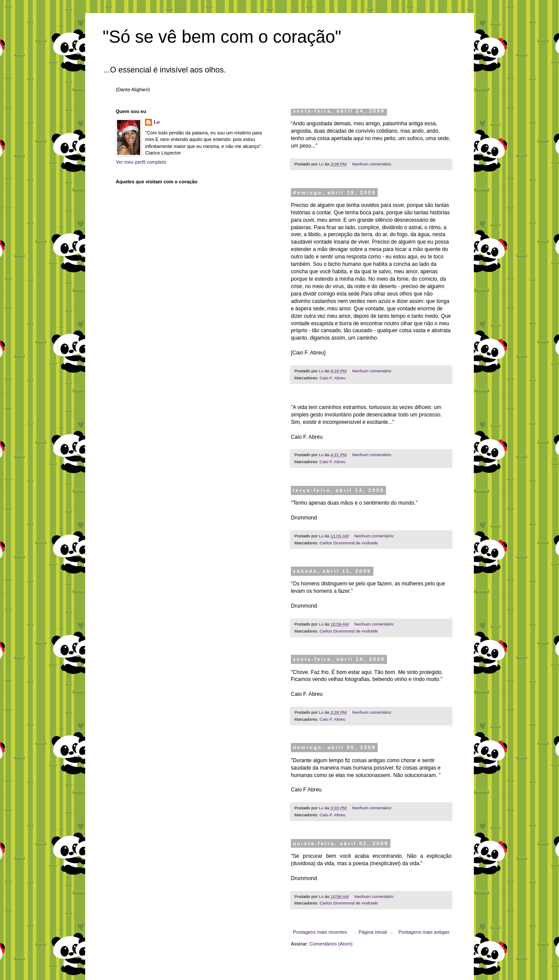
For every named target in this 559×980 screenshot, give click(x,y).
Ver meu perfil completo (141, 162)
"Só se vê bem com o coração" (222, 37)
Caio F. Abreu (333, 378)
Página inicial (373, 932)
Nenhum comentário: (373, 164)
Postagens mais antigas (424, 932)
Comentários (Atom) (331, 944)
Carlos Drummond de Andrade (349, 543)
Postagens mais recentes (320, 932)
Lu (157, 122)
